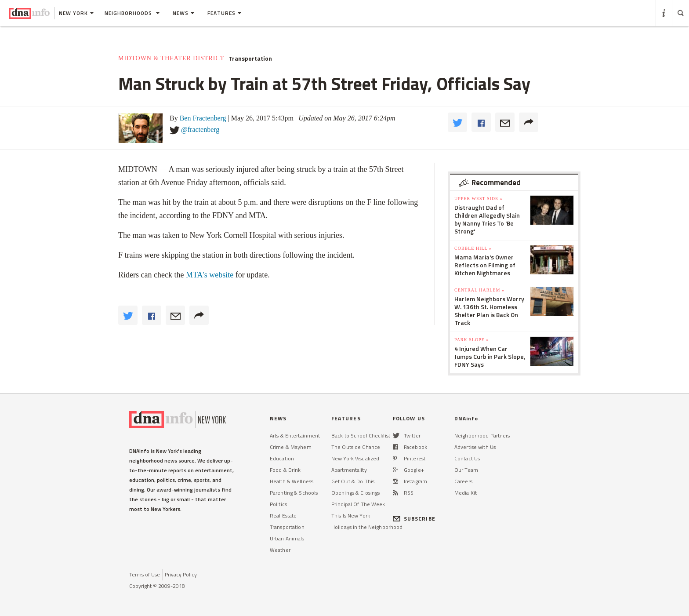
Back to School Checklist (361, 436)
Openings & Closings (355, 493)
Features (224, 13)
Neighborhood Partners (482, 436)
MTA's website (210, 275)
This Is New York (351, 516)
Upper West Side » (479, 199)
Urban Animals (287, 538)
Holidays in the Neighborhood (367, 527)
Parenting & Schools (294, 493)
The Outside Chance (356, 447)
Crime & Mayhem (291, 447)
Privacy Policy (181, 574)
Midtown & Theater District (171, 58)
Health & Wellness (292, 481)
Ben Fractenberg (203, 118)
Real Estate (283, 516)
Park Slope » (471, 340)
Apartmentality (349, 470)
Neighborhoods (132, 13)
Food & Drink (285, 470)
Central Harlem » (479, 290)
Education (282, 458)
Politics (278, 504)
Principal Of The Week (358, 504)
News (183, 13)
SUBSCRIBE (414, 519)
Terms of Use (145, 574)
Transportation (250, 58)
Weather (280, 550)
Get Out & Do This (353, 481)
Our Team (466, 470)
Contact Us (467, 458)
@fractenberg (200, 129)
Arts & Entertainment (295, 436)
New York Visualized (355, 458)
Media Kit (466, 493)
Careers (463, 481)
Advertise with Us (475, 447)
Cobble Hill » (473, 248)
